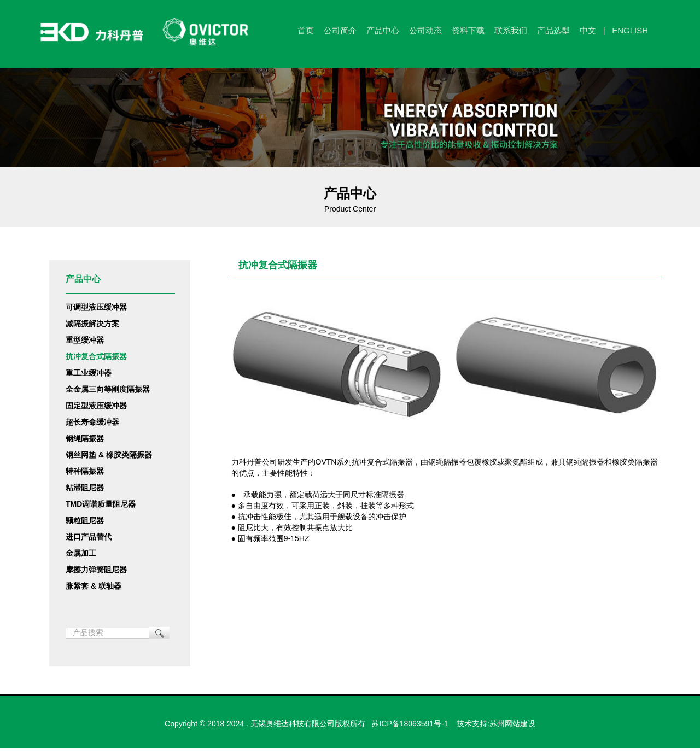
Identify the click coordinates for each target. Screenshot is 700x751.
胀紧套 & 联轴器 (94, 586)
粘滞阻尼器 (85, 488)
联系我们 (511, 30)
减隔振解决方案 (92, 324)
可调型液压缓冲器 (96, 307)
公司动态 (425, 30)
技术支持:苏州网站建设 (496, 724)
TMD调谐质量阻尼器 (101, 504)
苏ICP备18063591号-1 (410, 724)
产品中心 (383, 30)
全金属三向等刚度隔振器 (108, 389)
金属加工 (81, 553)
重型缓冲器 (85, 340)
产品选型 (553, 30)
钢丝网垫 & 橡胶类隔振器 (109, 455)
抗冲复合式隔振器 (96, 356)
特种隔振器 (85, 471)
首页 (306, 30)
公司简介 (340, 30)
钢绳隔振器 (85, 438)
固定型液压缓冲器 (96, 406)
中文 (588, 30)
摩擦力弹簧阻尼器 (96, 570)
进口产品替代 (89, 537)
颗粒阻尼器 (85, 520)
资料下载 (468, 30)
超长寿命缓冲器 (92, 422)
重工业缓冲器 (89, 373)
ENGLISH (630, 30)
